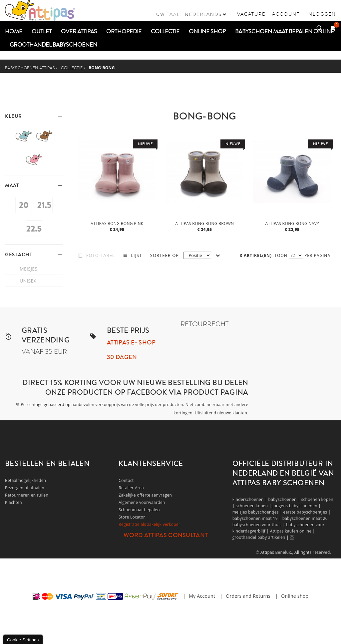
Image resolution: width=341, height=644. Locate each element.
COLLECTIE (72, 68)
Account (286, 14)
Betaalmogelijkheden (25, 480)
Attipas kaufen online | (293, 531)
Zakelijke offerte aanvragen (145, 495)
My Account (202, 596)
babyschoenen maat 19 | (257, 518)
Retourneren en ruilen (27, 495)
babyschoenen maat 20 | (307, 518)
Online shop (295, 596)
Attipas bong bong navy (292, 223)
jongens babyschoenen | (297, 506)
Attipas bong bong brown (204, 223)
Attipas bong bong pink (117, 223)
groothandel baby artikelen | (261, 537)
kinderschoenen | (250, 499)
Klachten (13, 502)
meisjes (28, 269)
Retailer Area (131, 488)
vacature (251, 14)
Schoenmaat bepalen (139, 510)
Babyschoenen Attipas (30, 68)
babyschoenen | (285, 499)
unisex (28, 281)
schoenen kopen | (254, 506)
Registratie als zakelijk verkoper (149, 524)
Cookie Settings (23, 640)
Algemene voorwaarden (142, 502)
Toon (281, 255)
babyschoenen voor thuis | (259, 525)
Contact (126, 480)
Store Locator (132, 517)
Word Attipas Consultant (166, 535)
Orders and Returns (248, 596)
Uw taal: (169, 14)
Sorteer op (165, 255)
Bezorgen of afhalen (25, 488)
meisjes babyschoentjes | (258, 512)
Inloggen (321, 14)
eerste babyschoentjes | (307, 512)
